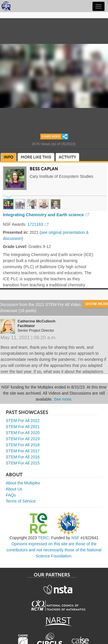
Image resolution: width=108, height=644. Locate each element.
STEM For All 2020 (23, 433)
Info (8, 157)
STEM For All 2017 (23, 451)
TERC (43, 538)
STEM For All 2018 (23, 445)
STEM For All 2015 (23, 463)
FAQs (11, 495)
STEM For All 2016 (23, 457)
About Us (14, 489)
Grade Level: (15, 247)
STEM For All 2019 (23, 439)
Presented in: (16, 232)
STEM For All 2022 (23, 421)
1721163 (35, 224)
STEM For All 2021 (23, 427)
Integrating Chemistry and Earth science (43, 215)
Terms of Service (21, 501)
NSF (75, 538)
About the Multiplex (23, 483)
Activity (67, 157)
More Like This (36, 157)
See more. (63, 399)
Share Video (51, 137)
